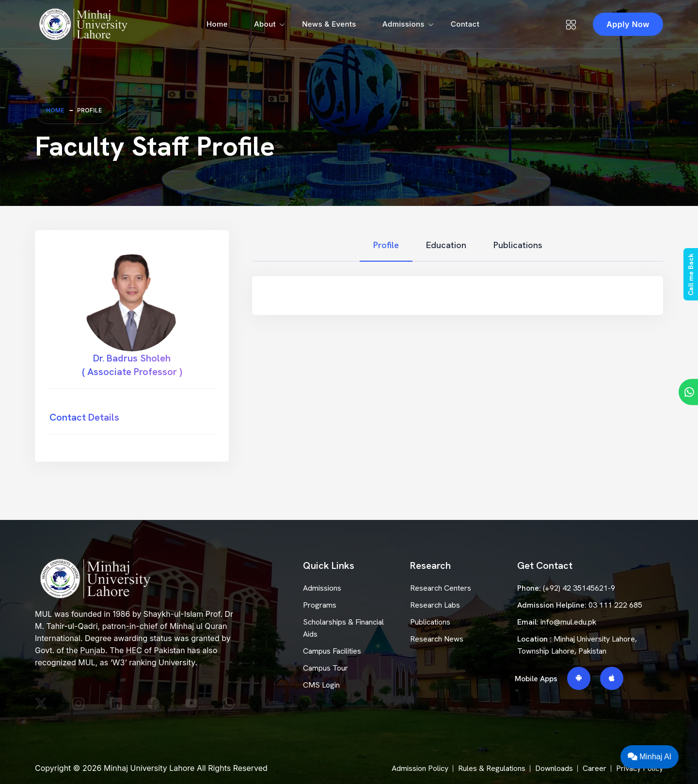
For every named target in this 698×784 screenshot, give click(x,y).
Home (217, 24)
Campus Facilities (332, 651)
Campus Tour (325, 668)
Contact (465, 24)
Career (595, 768)
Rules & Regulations (492, 768)
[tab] (386, 245)
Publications (430, 622)
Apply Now (628, 24)
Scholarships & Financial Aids (343, 628)
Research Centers (441, 588)
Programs (320, 605)
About (265, 24)
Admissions (404, 24)
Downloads (554, 768)
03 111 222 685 (615, 605)
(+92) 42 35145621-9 (579, 588)
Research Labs (435, 605)
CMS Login (321, 685)
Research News (437, 639)
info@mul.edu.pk (568, 622)
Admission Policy (420, 768)
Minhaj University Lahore (149, 768)
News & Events (329, 24)
